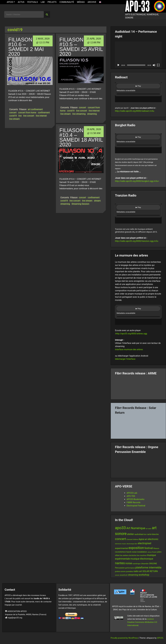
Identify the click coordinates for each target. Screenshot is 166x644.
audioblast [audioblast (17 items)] (139, 534)
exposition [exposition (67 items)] (136, 548)
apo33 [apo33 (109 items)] (120, 528)
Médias (81, 2)
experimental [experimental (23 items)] (121, 548)
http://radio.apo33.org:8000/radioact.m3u (135, 111)
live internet (41, 116)
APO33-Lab (132, 493)
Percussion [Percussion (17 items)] (120, 568)
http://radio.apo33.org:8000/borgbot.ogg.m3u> (137, 181)
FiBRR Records (133, 502)
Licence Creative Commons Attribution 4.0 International (142, 622)
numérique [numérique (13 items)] (136, 564)
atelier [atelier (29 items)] (131, 534)
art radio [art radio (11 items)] (148, 529)
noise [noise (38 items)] (129, 563)
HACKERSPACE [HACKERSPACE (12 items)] (120, 552)
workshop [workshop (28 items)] (144, 575)
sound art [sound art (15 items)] (124, 575)
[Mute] (154, 65)
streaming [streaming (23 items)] (133, 575)
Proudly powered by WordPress (125, 638)
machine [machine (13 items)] (143, 555)
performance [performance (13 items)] (130, 568)
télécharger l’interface (125, 359)
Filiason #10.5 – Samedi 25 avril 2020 (81, 47)
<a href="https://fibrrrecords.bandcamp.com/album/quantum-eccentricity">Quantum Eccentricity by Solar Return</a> (138, 426)
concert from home (27, 113)
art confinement (35, 109)
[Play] (118, 65)
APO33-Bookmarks (135, 499)
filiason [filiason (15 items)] (156, 548)
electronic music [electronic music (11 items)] (121, 544)
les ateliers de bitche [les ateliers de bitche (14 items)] (128, 555)
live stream (15, 119)
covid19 (13, 116)
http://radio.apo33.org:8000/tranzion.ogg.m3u (137, 241)
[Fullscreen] (158, 65)
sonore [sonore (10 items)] (117, 575)
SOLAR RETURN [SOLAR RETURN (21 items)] (150, 571)
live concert (29, 116)
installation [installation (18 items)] (142, 552)
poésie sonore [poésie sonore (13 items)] (120, 571)
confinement (44, 113)
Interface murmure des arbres (129, 349)
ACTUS (21, 2)
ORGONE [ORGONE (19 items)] (153, 564)
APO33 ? (11, 2)
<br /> (138, 92)
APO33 (160, 638)
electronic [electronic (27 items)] (153, 539)
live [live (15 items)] (138, 555)
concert (13, 113)
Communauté (67, 2)
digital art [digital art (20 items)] (143, 539)
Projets (52, 2)
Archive (92, 2)
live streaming (79, 114)
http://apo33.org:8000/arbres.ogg (131, 334)
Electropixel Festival (136, 506)
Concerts (14, 109)
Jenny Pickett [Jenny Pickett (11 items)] (152, 552)
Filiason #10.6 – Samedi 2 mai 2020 (26, 47)
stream (97, 201)
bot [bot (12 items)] (145, 534)
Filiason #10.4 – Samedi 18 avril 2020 (81, 137)
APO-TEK (131, 496)
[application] (138, 55)
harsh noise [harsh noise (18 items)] (131, 552)
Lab (43, 2)
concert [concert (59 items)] (120, 539)
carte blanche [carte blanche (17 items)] (153, 534)
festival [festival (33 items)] (149, 548)
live (20, 116)
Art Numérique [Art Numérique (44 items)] (136, 528)
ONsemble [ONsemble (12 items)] (145, 564)
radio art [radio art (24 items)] (138, 571)
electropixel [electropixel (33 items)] (144, 543)
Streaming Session (80, 204)
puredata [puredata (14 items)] (129, 571)
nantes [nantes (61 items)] (120, 563)
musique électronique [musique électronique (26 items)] (142, 559)
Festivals (33, 2)
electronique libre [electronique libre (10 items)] (132, 544)
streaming (92, 114)
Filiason (23, 109)
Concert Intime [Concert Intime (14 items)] (132, 539)
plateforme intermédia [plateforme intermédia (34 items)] (148, 568)
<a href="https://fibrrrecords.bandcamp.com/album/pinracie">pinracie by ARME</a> (138, 386)
